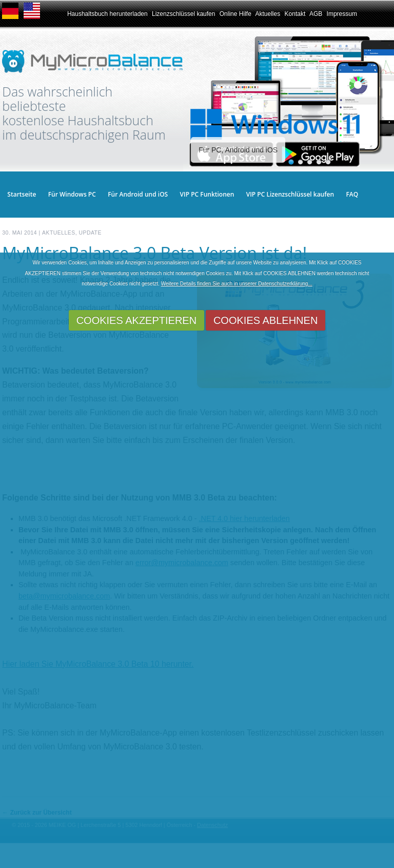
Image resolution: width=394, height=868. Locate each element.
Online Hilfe (235, 14)
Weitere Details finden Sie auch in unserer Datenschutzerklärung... (237, 284)
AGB (316, 14)
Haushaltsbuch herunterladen (107, 14)
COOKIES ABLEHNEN (265, 320)
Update (90, 233)
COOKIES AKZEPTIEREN (137, 320)
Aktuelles (268, 14)
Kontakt (295, 14)
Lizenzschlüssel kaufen (183, 14)
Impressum (342, 14)
